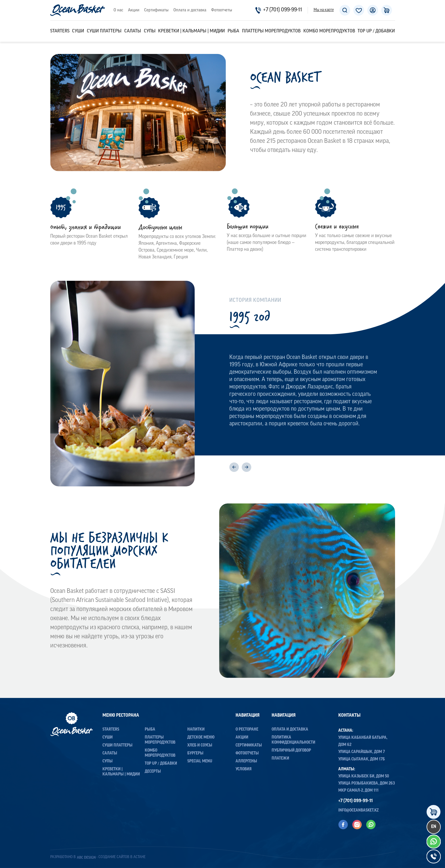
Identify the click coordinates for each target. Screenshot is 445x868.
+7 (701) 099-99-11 (279, 10)
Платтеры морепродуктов (271, 31)
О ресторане (247, 730)
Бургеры (195, 753)
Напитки (196, 730)
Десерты (153, 772)
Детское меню (201, 738)
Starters (60, 31)
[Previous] (234, 467)
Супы (150, 31)
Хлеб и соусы (200, 745)
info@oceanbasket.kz (359, 811)
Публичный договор (291, 751)
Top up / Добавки (376, 31)
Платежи (280, 759)
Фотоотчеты (222, 10)
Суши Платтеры (104, 31)
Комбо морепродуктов (329, 31)
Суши (78, 31)
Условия (244, 769)
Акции (134, 10)
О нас (118, 10)
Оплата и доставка (190, 10)
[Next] (246, 467)
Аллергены (246, 761)
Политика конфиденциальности (293, 740)
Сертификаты (156, 10)
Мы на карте (324, 10)
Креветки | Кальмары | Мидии (191, 31)
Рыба (233, 31)
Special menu (200, 761)
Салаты (133, 31)
